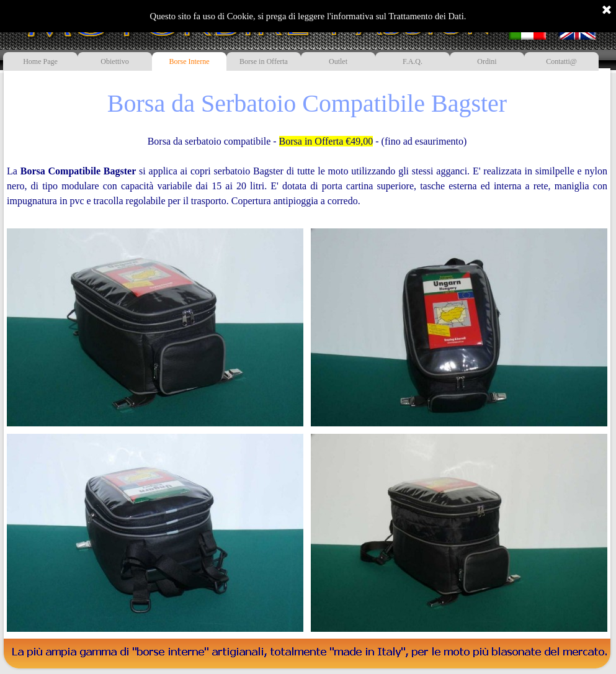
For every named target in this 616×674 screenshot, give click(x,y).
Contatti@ (561, 61)
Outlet (338, 61)
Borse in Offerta (264, 61)
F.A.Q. (413, 61)
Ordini (487, 61)
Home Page (40, 61)
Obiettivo (114, 61)
